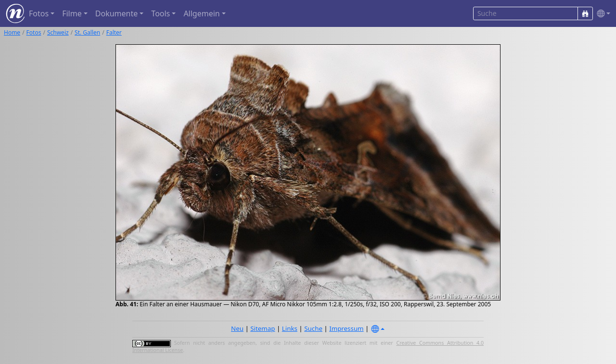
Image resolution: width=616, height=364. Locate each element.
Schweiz (58, 32)
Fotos (34, 32)
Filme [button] (72, 13)
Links (290, 328)
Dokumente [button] (116, 13)
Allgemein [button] (201, 13)
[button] (602, 14)
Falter (114, 32)
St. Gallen (87, 32)
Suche (313, 328)
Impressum (346, 328)
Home (12, 32)
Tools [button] (160, 13)
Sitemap (263, 328)
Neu (237, 328)
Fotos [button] (39, 13)
